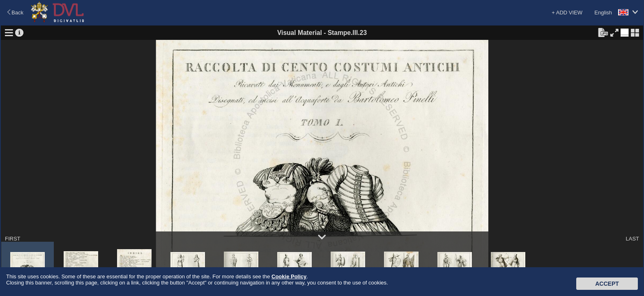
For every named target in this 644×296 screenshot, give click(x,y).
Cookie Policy (289, 276)
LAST (632, 239)
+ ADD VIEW (567, 13)
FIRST (13, 239)
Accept (607, 284)
